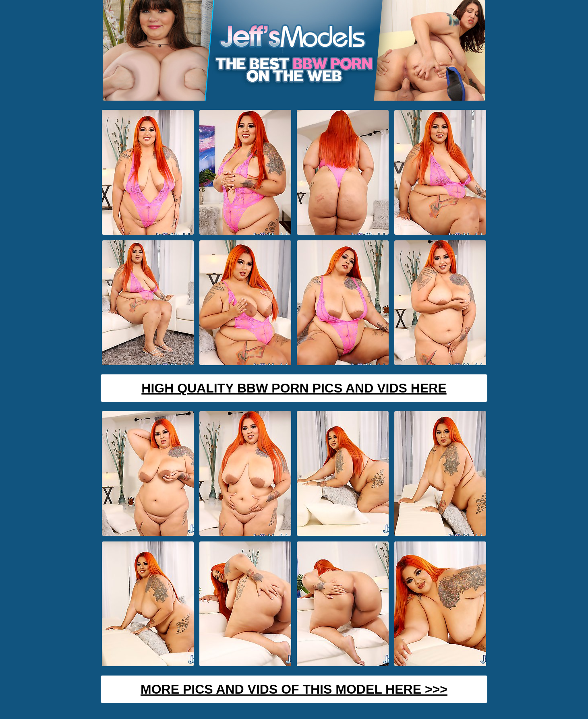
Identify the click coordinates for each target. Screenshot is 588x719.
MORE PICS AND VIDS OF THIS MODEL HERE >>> (294, 689)
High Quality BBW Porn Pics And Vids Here (294, 388)
